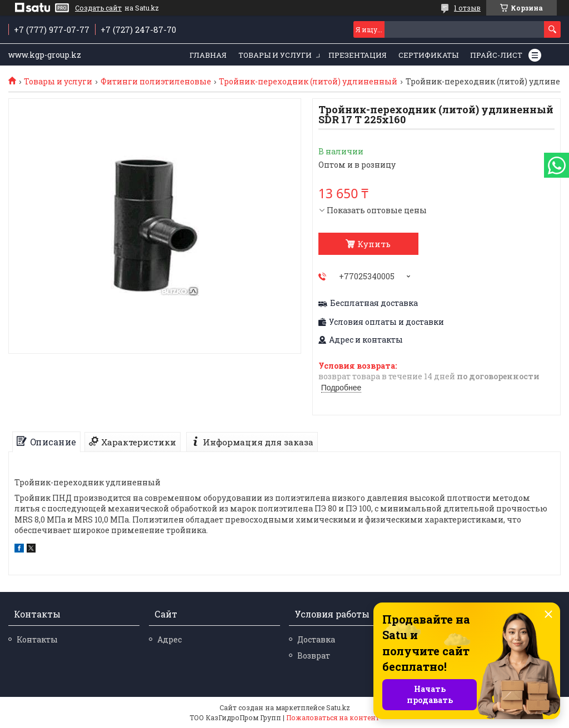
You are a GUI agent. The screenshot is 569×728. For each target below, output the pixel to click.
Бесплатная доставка (374, 303)
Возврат (314, 656)
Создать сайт (98, 8)
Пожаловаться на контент (333, 717)
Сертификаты (428, 55)
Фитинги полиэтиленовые (156, 82)
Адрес (169, 639)
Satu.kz (338, 707)
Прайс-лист (496, 55)
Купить (374, 244)
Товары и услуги (275, 55)
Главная (208, 55)
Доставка (316, 639)
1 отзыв (467, 8)
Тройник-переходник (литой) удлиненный (308, 82)
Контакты (37, 639)
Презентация (358, 55)
